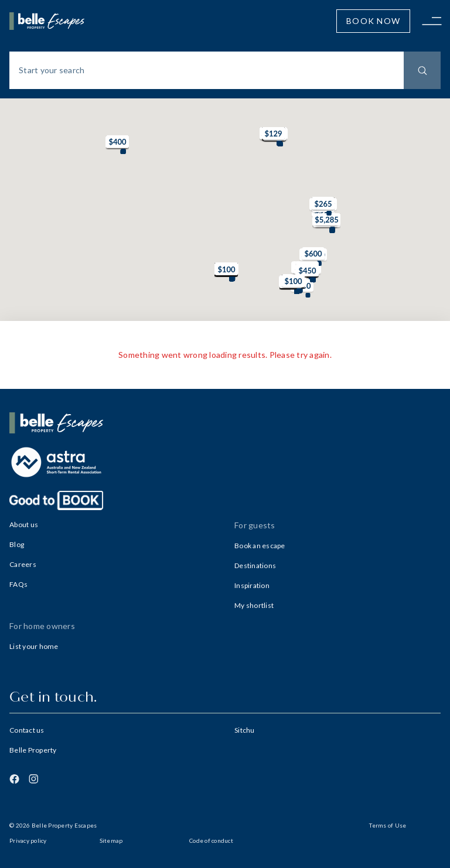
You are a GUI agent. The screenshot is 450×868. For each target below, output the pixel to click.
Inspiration (252, 585)
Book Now (373, 21)
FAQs (18, 584)
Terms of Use (388, 825)
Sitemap (111, 840)
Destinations (255, 565)
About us (24, 524)
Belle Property (33, 750)
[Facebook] (14, 779)
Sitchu (245, 730)
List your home (34, 646)
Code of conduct (211, 840)
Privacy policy (28, 840)
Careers (23, 564)
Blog (17, 544)
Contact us (27, 730)
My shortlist (254, 605)
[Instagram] (33, 779)
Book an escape (260, 546)
